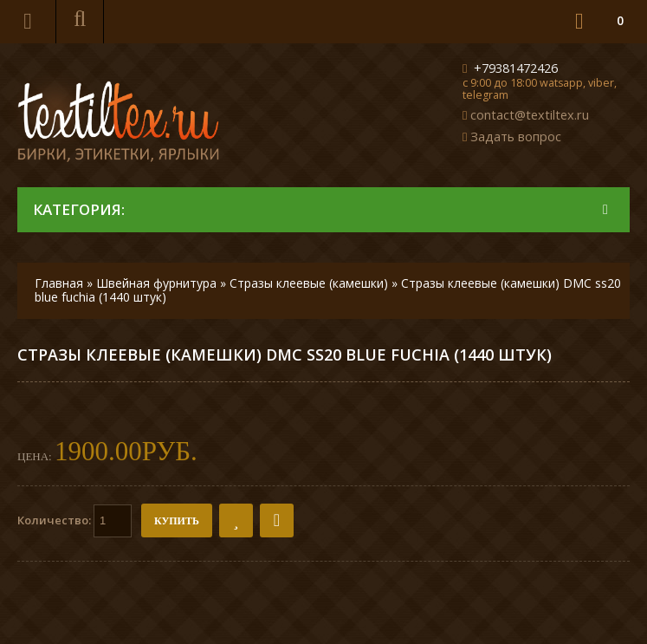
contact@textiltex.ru (530, 114)
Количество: (74, 521)
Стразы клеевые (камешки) (309, 283)
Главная (59, 283)
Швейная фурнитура (156, 283)
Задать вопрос (516, 136)
